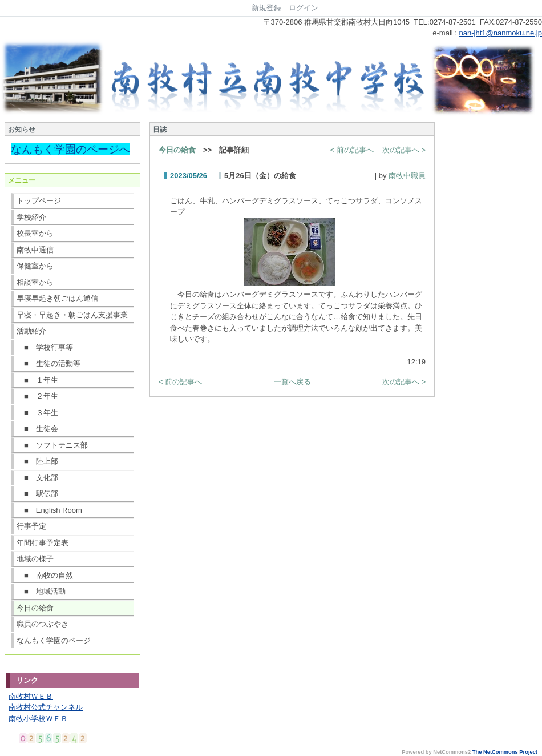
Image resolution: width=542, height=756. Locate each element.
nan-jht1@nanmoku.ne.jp (501, 33)
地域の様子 (35, 559)
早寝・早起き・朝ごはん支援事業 (72, 315)
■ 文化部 (37, 478)
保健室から (35, 266)
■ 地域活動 (41, 591)
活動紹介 (31, 331)
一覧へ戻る (292, 382)
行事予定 (31, 526)
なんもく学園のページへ (70, 149)
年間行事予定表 (43, 543)
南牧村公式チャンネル (46, 707)
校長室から (35, 233)
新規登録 (266, 8)
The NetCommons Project (505, 752)
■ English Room (49, 510)
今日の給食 (35, 608)
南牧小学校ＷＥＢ (38, 719)
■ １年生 (37, 380)
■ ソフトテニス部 (52, 445)
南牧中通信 (35, 250)
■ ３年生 (37, 413)
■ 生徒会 (37, 429)
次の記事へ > (404, 150)
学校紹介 (31, 217)
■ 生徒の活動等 (48, 363)
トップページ (39, 201)
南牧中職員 (407, 176)
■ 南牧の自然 (45, 575)
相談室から (35, 282)
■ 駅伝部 (37, 494)
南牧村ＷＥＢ (31, 696)
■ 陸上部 (37, 461)
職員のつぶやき (43, 624)
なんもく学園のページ (54, 640)
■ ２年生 (37, 396)
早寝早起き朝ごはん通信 (57, 298)
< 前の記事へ (352, 150)
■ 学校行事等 (45, 347)
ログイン (304, 8)
